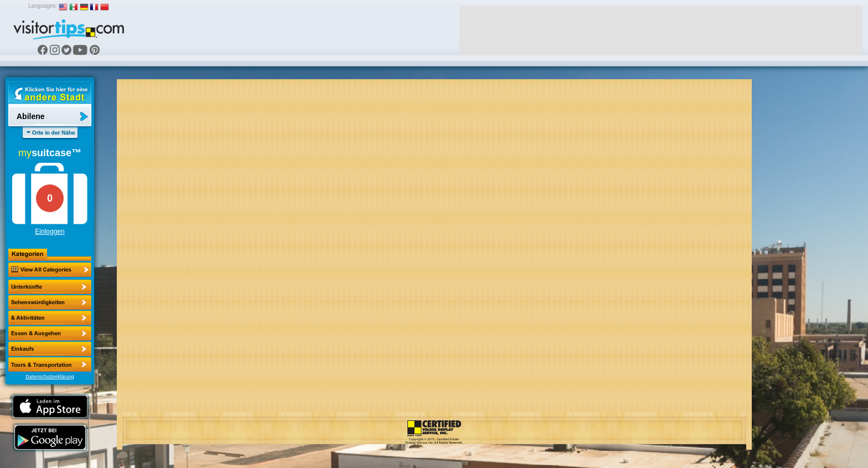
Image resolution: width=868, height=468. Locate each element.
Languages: (43, 6)
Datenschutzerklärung (50, 377)
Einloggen (50, 232)
